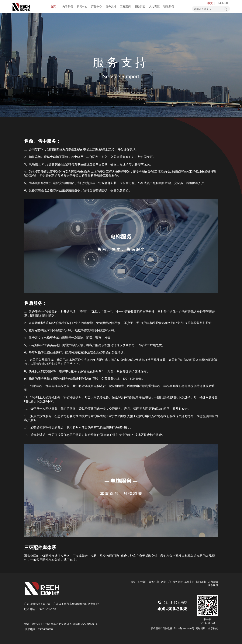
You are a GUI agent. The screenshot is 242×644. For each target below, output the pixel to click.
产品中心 (166, 582)
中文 (210, 3)
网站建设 (201, 628)
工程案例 (189, 582)
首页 (133, 582)
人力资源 (213, 582)
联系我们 (213, 585)
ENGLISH (222, 3)
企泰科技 (213, 628)
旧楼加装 (201, 582)
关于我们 (142, 582)
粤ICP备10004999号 (184, 628)
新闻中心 (154, 582)
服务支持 (178, 582)
